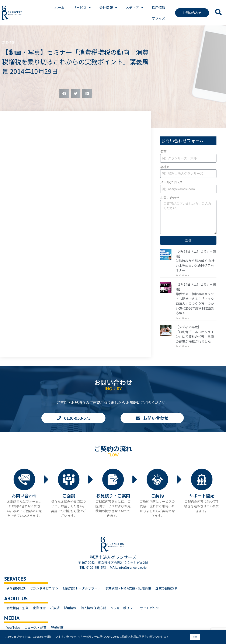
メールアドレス (171, 182)
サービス (82, 7)
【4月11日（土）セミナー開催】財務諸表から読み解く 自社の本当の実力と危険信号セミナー (196, 261)
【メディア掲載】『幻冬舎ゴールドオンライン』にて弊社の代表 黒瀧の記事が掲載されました (195, 334)
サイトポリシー (151, 608)
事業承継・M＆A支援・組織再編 (128, 588)
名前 (163, 152)
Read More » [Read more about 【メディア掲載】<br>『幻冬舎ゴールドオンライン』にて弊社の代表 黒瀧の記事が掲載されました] (182, 346)
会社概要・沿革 (18, 608)
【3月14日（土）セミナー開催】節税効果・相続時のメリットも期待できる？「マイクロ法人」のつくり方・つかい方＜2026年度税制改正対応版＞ (196, 299)
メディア (134, 7)
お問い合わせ (170, 198)
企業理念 (39, 608)
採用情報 (159, 7)
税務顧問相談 (16, 588)
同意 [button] (195, 637)
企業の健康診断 (166, 588)
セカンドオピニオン (44, 588)
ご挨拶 (55, 608)
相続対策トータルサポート (82, 588)
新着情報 (8, 43)
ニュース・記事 (35, 627)
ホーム (59, 7)
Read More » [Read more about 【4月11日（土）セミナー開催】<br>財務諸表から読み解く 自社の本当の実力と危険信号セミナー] (182, 276)
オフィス (159, 18)
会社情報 (108, 7)
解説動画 (57, 627)
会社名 (165, 167)
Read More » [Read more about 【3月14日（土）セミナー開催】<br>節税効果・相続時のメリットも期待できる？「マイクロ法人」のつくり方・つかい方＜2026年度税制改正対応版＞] (182, 318)
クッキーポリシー (123, 608)
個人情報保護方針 (93, 608)
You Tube (13, 627)
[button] (64, 93)
